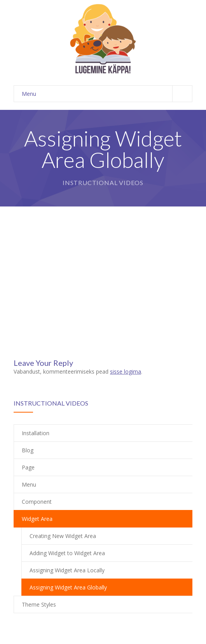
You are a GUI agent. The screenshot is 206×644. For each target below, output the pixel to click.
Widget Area (37, 519)
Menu (107, 94)
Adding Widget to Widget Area (67, 553)
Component (37, 502)
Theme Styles (39, 604)
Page (28, 467)
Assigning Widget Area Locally (67, 570)
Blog (28, 450)
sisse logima (126, 371)
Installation (36, 433)
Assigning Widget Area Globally (68, 587)
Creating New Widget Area (63, 536)
